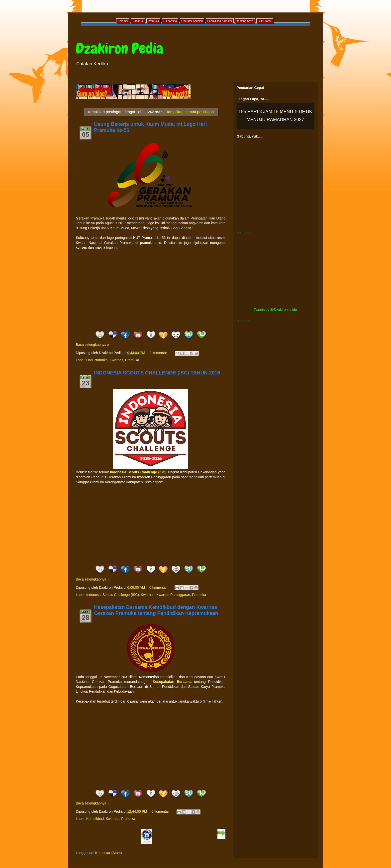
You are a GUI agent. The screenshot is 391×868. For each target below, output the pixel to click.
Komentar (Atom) (109, 853)
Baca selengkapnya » (93, 345)
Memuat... (244, 232)
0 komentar (158, 353)
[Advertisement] (151, 290)
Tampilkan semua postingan (190, 112)
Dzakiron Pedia (120, 48)
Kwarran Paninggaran (173, 595)
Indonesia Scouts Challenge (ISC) (113, 595)
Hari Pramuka (97, 360)
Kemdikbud (95, 819)
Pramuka (132, 360)
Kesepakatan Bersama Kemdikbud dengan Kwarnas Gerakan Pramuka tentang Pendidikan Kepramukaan (156, 610)
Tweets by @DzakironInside (275, 310)
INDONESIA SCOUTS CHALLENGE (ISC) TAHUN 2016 (157, 373)
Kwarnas (116, 360)
